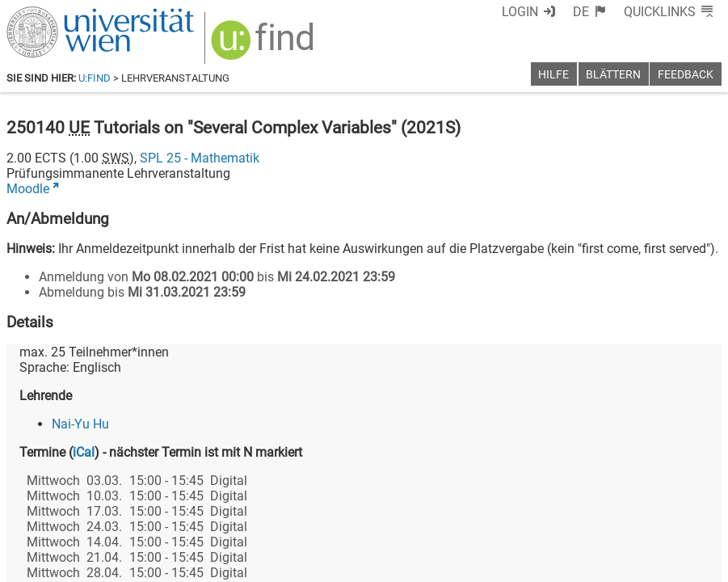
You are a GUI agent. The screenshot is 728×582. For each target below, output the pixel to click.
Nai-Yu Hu (80, 424)
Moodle (28, 189)
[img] (265, 46)
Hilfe (553, 75)
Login (520, 12)
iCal (84, 452)
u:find (95, 78)
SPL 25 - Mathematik (200, 158)
